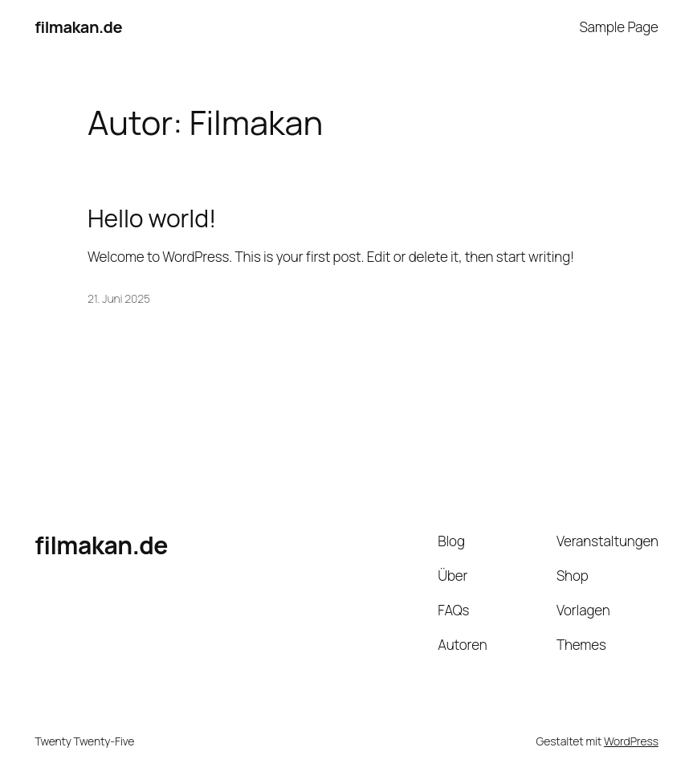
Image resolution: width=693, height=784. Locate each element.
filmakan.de (78, 27)
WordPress (631, 741)
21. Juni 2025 (119, 298)
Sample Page (618, 27)
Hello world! (152, 218)
